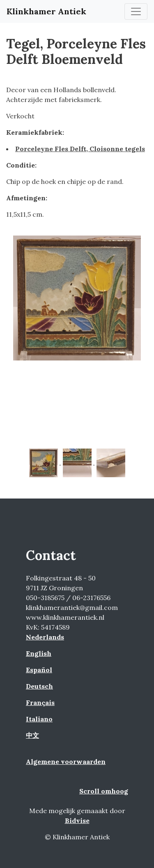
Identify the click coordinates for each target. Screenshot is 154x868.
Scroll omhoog (104, 791)
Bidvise (77, 820)
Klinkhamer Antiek (46, 11)
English (39, 653)
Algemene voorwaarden (66, 761)
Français (40, 703)
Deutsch (39, 686)
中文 (32, 735)
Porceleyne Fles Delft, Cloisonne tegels (80, 149)
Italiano (39, 719)
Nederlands (45, 637)
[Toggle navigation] (136, 11)
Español (39, 670)
